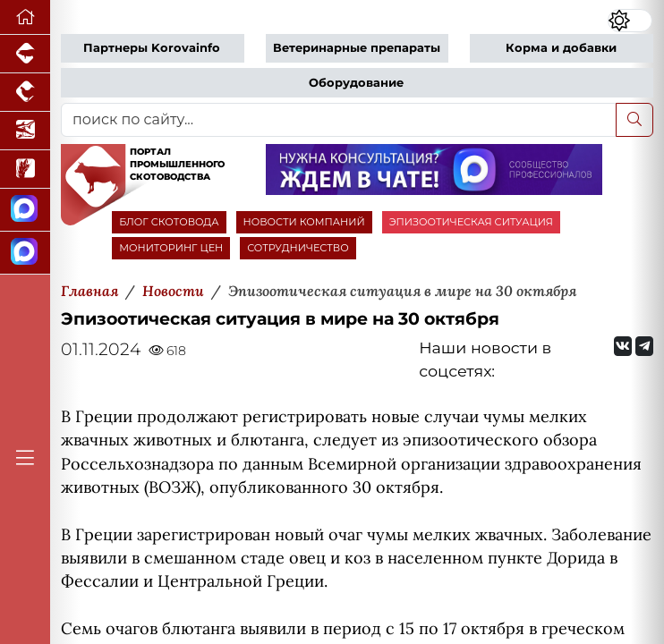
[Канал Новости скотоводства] (25, 210)
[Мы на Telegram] (644, 346)
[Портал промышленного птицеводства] (25, 93)
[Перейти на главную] (25, 17)
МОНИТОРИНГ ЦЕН (171, 248)
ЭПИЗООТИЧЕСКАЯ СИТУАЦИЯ (471, 222)
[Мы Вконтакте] (623, 346)
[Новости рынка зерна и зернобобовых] (25, 169)
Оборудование (356, 83)
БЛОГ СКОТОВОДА (169, 222)
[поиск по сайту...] (339, 120)
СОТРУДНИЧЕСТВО (298, 248)
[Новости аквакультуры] (25, 131)
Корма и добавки (561, 48)
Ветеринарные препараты (357, 48)
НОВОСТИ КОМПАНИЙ (304, 222)
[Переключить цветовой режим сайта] (630, 20)
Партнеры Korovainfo (152, 48)
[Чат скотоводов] (25, 253)
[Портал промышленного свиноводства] (25, 54)
